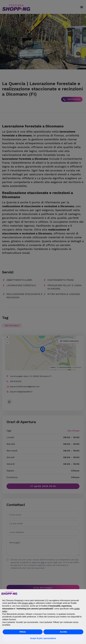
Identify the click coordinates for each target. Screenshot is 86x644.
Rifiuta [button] (23, 632)
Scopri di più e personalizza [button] (43, 638)
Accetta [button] (63, 632)
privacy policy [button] (28, 603)
